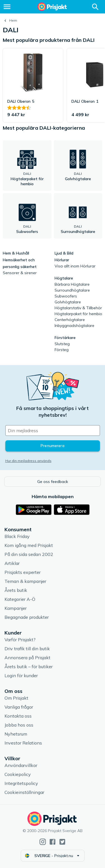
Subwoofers (66, 296)
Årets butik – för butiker (29, 667)
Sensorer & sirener (20, 273)
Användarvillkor (21, 765)
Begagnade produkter (27, 617)
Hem (13, 20)
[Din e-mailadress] (53, 430)
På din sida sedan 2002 (29, 554)
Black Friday (17, 536)
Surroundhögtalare (72, 290)
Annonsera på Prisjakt (27, 658)
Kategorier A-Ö (20, 599)
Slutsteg (62, 344)
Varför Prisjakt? (20, 640)
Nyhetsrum (16, 734)
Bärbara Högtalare (72, 284)
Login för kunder (21, 675)
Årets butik (16, 590)
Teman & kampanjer (25, 581)
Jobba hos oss (19, 725)
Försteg (62, 350)
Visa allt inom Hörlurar (75, 266)
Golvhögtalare (68, 302)
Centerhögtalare (70, 320)
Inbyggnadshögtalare (74, 326)
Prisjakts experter (23, 572)
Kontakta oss (18, 716)
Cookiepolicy (18, 774)
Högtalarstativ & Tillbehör (78, 308)
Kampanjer (16, 608)
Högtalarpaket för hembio (78, 314)
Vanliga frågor (19, 707)
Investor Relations (23, 743)
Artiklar (12, 563)
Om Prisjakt (16, 698)
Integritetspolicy (21, 783)
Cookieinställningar (24, 792)
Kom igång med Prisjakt (29, 545)
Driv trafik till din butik (27, 649)
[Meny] (7, 7)
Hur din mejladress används (28, 461)
